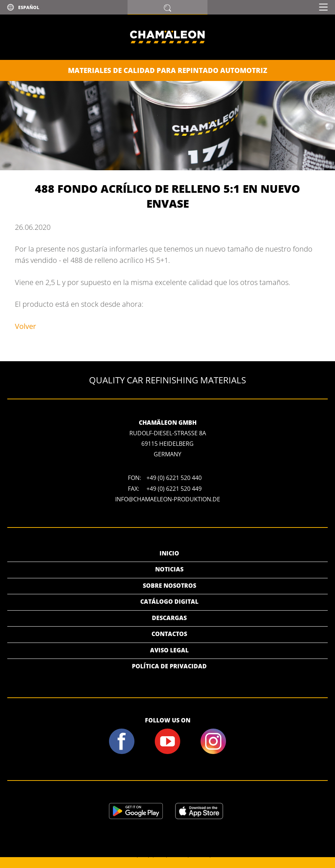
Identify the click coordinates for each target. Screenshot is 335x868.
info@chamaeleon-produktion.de (168, 499)
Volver (25, 326)
